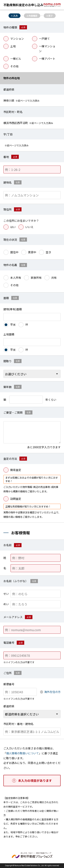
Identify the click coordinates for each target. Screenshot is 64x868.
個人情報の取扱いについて (23, 753)
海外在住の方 (52, 692)
